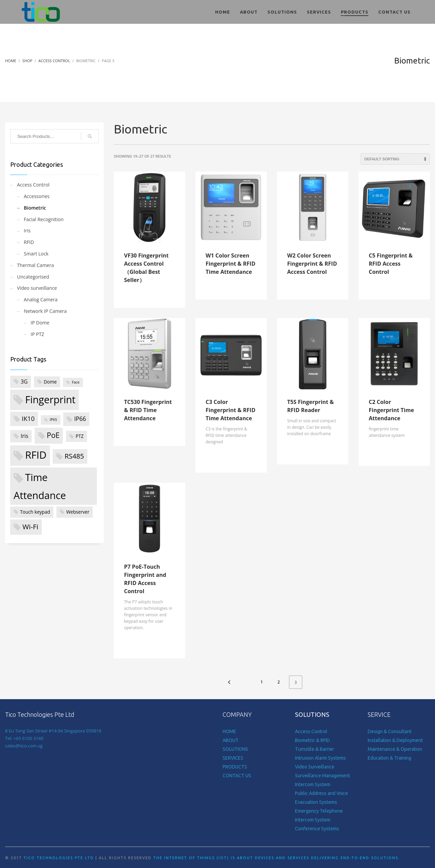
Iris (27, 231)
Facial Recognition (44, 219)
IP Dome (40, 323)
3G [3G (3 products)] (24, 382)
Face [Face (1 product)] (76, 382)
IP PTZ (37, 334)
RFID (29, 242)
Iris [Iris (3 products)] (24, 436)
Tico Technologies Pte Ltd (59, 858)
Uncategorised (33, 277)
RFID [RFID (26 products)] (36, 455)
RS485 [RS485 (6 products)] (74, 456)
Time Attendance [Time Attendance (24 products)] (40, 486)
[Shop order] (395, 159)
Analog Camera (41, 299)
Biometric (35, 208)
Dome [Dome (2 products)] (50, 382)
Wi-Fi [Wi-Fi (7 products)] (30, 527)
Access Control (33, 185)
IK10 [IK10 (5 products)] (28, 418)
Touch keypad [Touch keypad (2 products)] (35, 512)
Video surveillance (37, 288)
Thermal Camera (36, 265)
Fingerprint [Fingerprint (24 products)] (50, 399)
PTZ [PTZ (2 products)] (80, 436)
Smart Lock (36, 254)
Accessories (37, 196)
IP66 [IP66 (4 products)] (80, 419)
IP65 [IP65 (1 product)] (53, 420)
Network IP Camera (45, 311)
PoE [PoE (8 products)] (53, 435)
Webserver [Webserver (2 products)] (78, 512)
